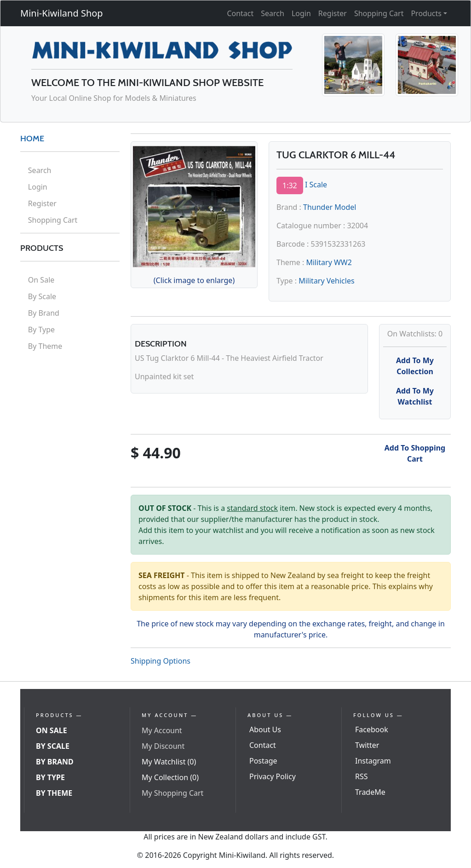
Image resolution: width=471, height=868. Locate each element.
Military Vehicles (326, 281)
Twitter (367, 745)
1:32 (290, 185)
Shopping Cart (379, 13)
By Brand (44, 313)
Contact (240, 13)
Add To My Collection (415, 366)
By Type (41, 330)
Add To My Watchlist (415, 396)
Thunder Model (330, 207)
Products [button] (426, 13)
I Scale (316, 185)
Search (273, 13)
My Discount (163, 746)
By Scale (42, 296)
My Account (162, 730)
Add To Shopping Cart (415, 453)
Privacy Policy (273, 776)
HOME (32, 139)
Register (333, 13)
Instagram (373, 761)
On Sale (41, 280)
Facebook (372, 729)
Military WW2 (329, 262)
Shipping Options (161, 661)
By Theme (45, 346)
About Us (265, 729)
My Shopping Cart (172, 793)
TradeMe (370, 792)
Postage (263, 761)
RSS (362, 776)
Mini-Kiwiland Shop (62, 13)
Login (301, 13)
